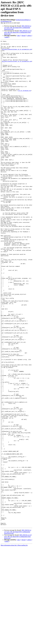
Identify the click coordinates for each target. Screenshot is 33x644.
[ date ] (19, 36)
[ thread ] (24, 36)
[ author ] (7, 37)
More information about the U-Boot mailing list (14, 642)
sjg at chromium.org (24, 101)
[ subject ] (29, 36)
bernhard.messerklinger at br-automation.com (17, 51)
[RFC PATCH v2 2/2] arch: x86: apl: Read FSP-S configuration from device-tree (18, 28)
